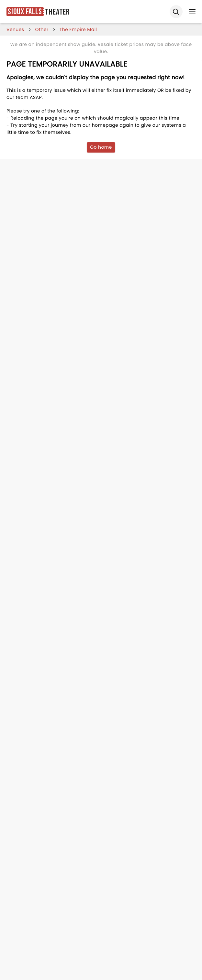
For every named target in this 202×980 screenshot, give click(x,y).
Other (42, 29)
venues (15, 29)
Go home (101, 147)
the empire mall (78, 29)
